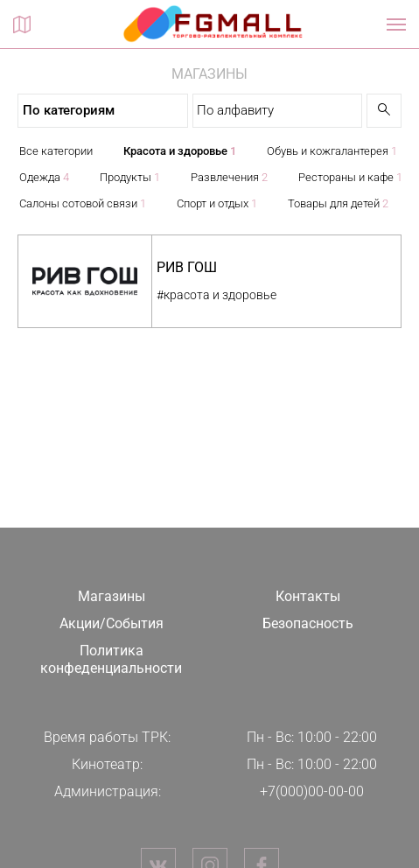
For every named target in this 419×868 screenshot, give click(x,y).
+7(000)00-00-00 (312, 791)
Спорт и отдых (217, 203)
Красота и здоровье (180, 151)
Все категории (56, 151)
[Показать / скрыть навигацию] (396, 24)
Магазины (112, 596)
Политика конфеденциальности (111, 660)
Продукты (130, 177)
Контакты (308, 596)
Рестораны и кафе (350, 177)
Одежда (44, 177)
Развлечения (229, 177)
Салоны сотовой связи (83, 203)
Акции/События (112, 623)
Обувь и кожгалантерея (332, 151)
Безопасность (308, 623)
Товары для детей (338, 203)
